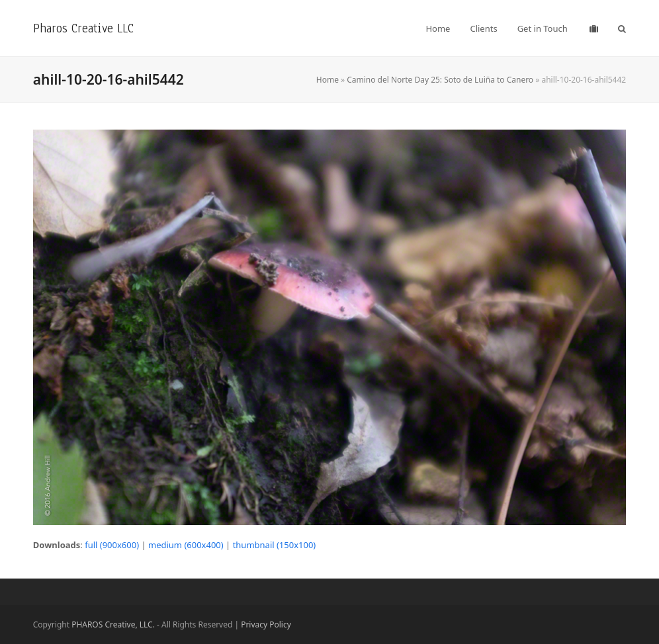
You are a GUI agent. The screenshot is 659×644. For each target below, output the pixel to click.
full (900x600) (112, 545)
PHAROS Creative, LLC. (113, 624)
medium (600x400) (186, 545)
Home (328, 80)
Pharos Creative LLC (83, 28)
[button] (622, 28)
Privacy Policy (266, 624)
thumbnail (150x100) (275, 545)
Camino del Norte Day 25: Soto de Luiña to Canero (440, 80)
